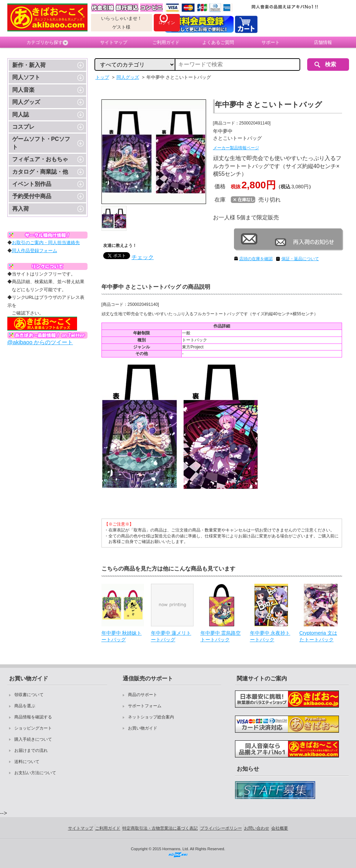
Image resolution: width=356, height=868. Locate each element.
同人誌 (21, 115)
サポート (271, 42)
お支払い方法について (35, 773)
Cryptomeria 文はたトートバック (318, 636)
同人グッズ (26, 102)
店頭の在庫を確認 (256, 259)
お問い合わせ (257, 828)
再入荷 (21, 209)
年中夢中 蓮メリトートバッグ (171, 636)
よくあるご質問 (218, 42)
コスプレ (23, 127)
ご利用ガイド (166, 42)
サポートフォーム (145, 706)
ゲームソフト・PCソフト (41, 143)
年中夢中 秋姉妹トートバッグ (122, 636)
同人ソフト (26, 77)
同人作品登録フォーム (35, 251)
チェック (143, 257)
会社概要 (280, 828)
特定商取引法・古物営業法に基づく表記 (160, 828)
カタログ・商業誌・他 (40, 172)
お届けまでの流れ (31, 750)
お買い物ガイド (143, 728)
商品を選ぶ (25, 706)
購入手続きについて (33, 739)
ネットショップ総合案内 (151, 717)
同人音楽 (23, 90)
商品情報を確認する (33, 717)
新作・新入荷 (29, 65)
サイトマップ (114, 42)
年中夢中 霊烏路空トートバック (221, 636)
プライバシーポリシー (221, 828)
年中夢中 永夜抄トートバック (270, 636)
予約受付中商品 (32, 196)
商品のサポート (143, 695)
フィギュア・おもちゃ (40, 159)
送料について (27, 762)
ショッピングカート (33, 728)
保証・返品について (300, 259)
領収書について (29, 695)
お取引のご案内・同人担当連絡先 (46, 243)
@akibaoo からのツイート (40, 342)
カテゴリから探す (47, 43)
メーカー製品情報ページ (236, 148)
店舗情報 (323, 42)
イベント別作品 (32, 184)
